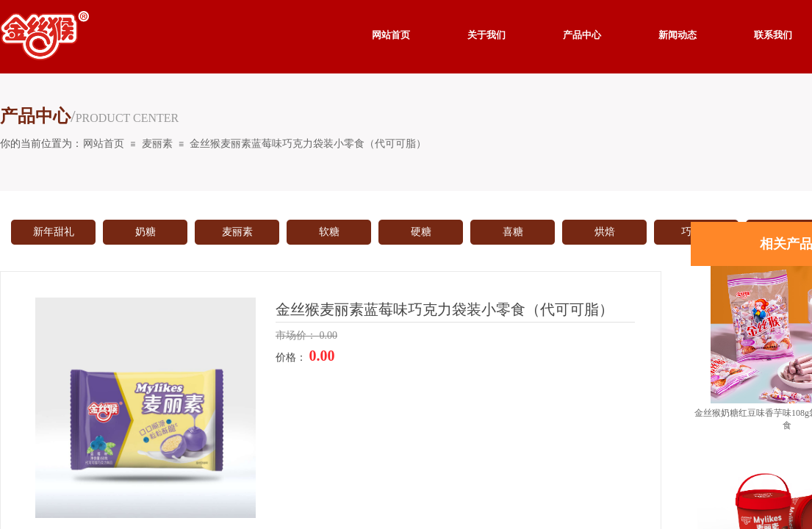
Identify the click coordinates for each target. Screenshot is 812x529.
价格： (292, 357)
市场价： (298, 335)
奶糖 (145, 232)
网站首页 (104, 144)
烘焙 (605, 232)
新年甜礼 (54, 232)
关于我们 (486, 35)
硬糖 (421, 232)
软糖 (329, 232)
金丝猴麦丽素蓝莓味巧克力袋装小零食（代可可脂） (308, 144)
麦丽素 (157, 144)
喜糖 (513, 232)
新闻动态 (678, 35)
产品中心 (582, 35)
